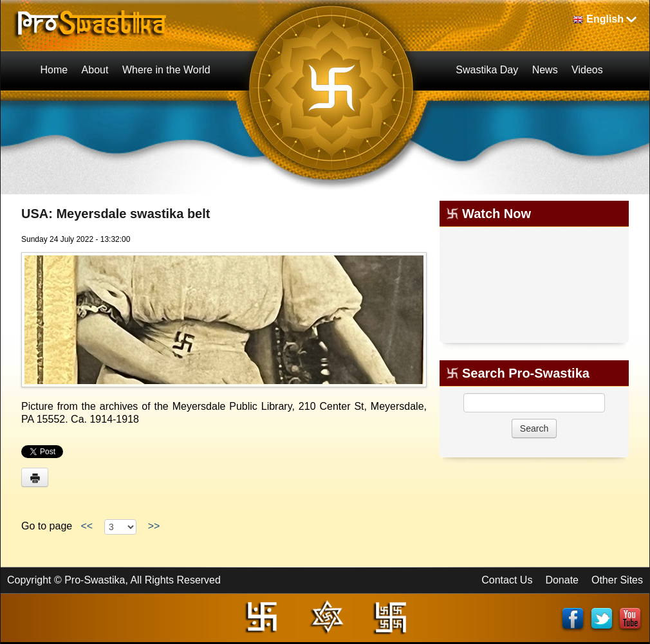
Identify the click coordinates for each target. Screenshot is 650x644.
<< (87, 526)
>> (154, 526)
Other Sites (617, 580)
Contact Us (507, 580)
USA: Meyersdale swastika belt (116, 214)
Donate (562, 580)
